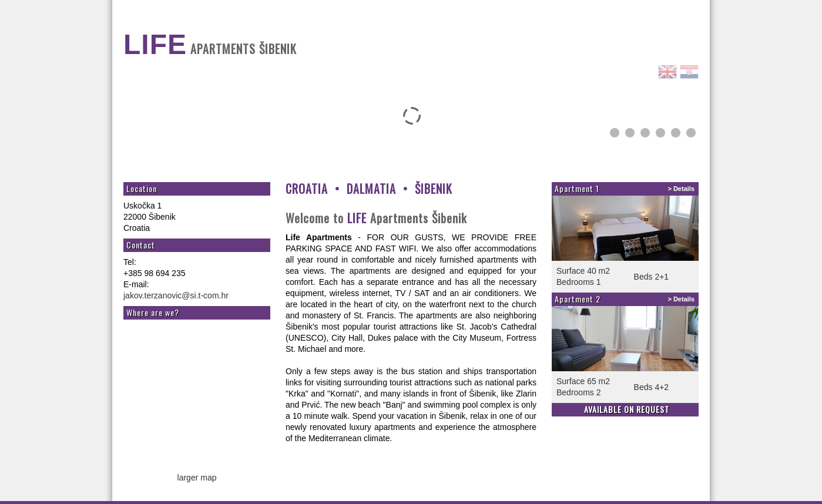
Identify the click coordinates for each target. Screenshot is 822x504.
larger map (197, 478)
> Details (681, 189)
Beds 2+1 (652, 277)
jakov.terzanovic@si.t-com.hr (176, 295)
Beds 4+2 (652, 387)
